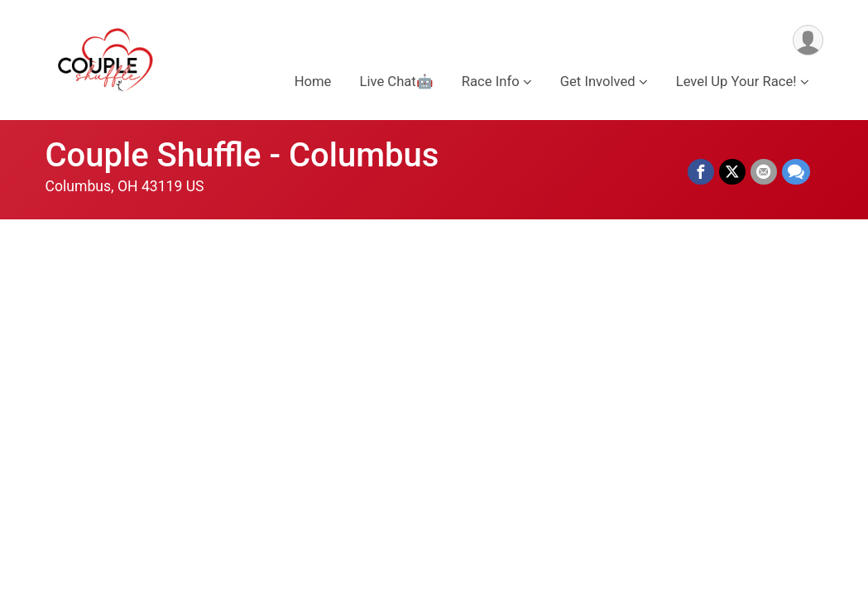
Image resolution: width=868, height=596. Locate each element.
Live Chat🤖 (396, 82)
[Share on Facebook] (701, 172)
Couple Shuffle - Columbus (242, 155)
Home (313, 82)
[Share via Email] (764, 172)
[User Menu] (808, 40)
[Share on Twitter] (732, 172)
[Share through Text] (796, 172)
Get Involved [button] (598, 82)
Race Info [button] (491, 82)
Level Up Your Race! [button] (736, 82)
